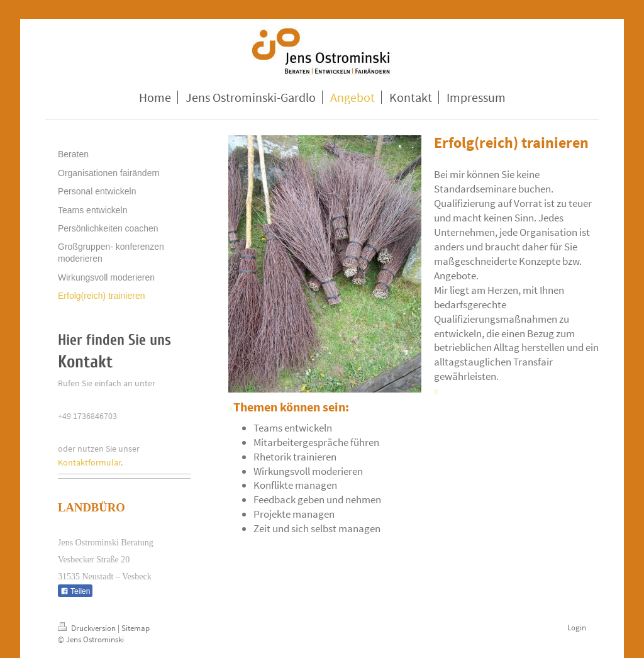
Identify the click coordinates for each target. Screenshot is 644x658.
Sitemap (136, 628)
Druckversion (88, 628)
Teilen (75, 591)
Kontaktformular (89, 462)
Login (577, 627)
